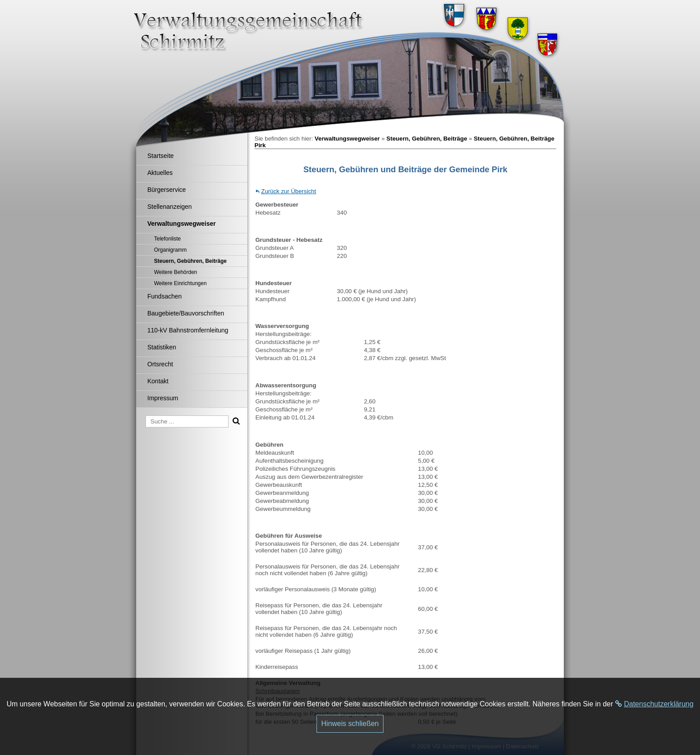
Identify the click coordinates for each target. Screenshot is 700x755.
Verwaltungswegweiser (347, 139)
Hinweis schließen (350, 724)
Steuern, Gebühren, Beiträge (427, 139)
